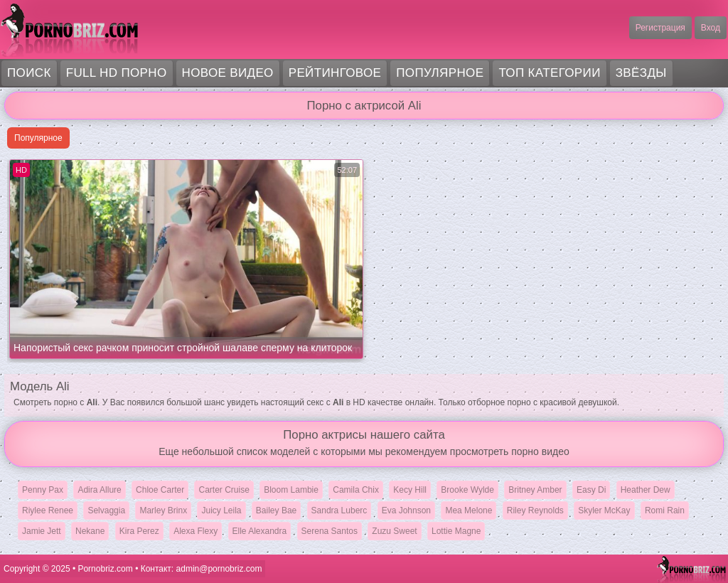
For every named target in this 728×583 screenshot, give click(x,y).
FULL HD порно (117, 73)
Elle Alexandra (260, 531)
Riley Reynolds (535, 510)
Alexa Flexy (196, 531)
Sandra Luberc (339, 510)
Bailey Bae (276, 510)
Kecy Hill (410, 490)
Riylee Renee (48, 510)
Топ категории (549, 73)
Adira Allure (99, 490)
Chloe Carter (160, 490)
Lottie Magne (456, 531)
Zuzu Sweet (394, 531)
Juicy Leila (221, 510)
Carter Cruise (224, 490)
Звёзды (641, 73)
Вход (711, 28)
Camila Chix (356, 490)
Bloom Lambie (291, 490)
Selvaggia (106, 510)
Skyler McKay (604, 510)
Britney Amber (535, 490)
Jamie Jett (42, 531)
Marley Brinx (163, 510)
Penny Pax (43, 490)
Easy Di (591, 490)
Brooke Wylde (467, 490)
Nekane (90, 531)
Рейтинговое (335, 73)
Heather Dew (646, 490)
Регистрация (660, 28)
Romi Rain (665, 510)
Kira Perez (139, 531)
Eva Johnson (406, 510)
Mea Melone (469, 510)
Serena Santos (330, 531)
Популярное (440, 73)
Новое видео (228, 73)
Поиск (29, 73)
